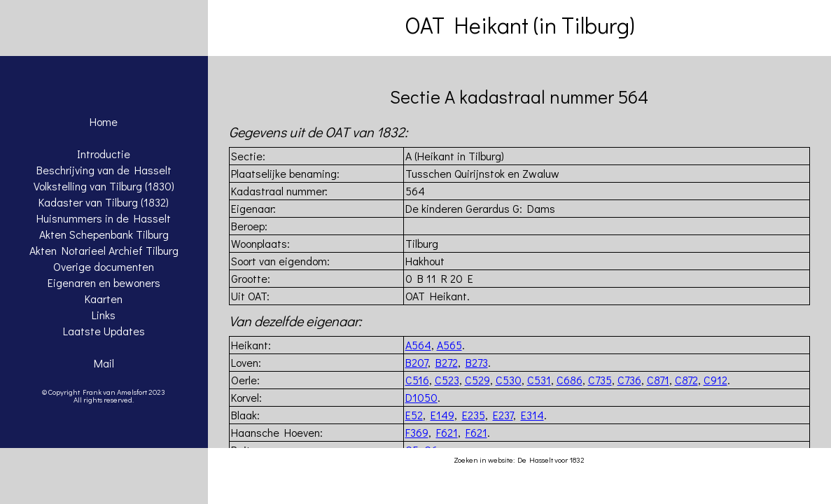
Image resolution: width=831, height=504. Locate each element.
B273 (477, 362)
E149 (442, 415)
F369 (417, 432)
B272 (447, 362)
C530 (509, 380)
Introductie (104, 154)
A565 (449, 345)
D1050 (421, 397)
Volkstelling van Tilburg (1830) (104, 186)
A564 (418, 345)
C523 (447, 380)
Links (104, 315)
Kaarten (104, 299)
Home (104, 121)
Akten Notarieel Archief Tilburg (104, 250)
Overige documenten (104, 266)
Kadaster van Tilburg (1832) (104, 202)
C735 (600, 380)
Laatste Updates (104, 331)
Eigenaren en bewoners (104, 282)
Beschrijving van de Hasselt (104, 170)
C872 (686, 380)
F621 (447, 432)
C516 (417, 380)
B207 (417, 362)
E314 (532, 415)
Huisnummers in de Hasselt (104, 218)
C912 (715, 380)
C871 (658, 380)
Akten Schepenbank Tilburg (104, 234)
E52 (414, 415)
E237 (503, 415)
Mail (104, 363)
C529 (477, 380)
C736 (629, 380)
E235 (474, 415)
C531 (539, 380)
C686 (570, 380)
